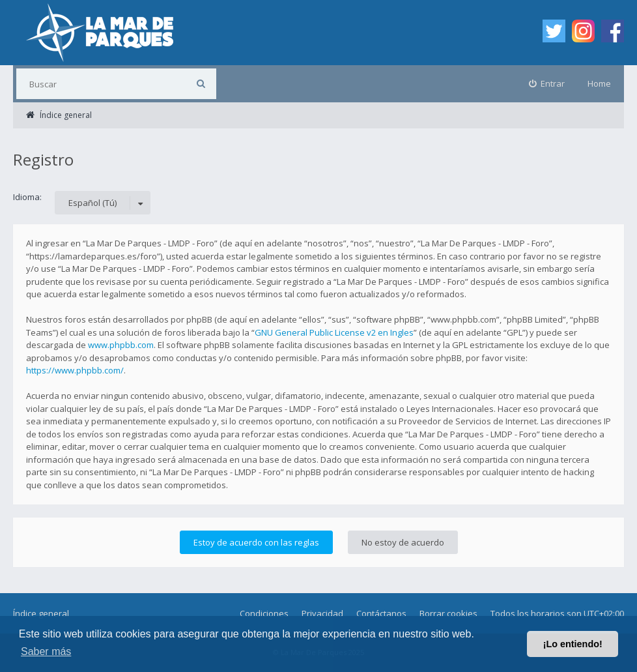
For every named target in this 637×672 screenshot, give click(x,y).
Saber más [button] (46, 651)
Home (599, 83)
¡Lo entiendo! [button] (573, 644)
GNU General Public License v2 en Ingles (334, 332)
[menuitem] (547, 84)
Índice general (41, 613)
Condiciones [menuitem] (264, 613)
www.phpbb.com (121, 345)
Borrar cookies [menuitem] (448, 613)
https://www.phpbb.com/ (75, 370)
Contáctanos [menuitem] (381, 613)
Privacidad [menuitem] (322, 613)
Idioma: (27, 197)
